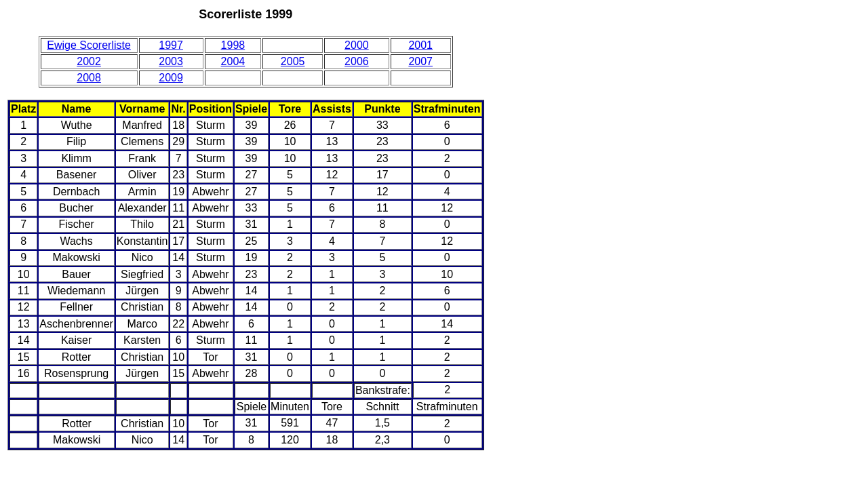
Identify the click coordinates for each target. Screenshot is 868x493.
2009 (171, 78)
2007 (420, 61)
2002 (89, 61)
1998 (233, 45)
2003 (171, 61)
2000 (357, 45)
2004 (233, 61)
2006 (357, 61)
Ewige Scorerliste (89, 45)
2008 (89, 78)
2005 (293, 61)
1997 (171, 45)
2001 (420, 45)
